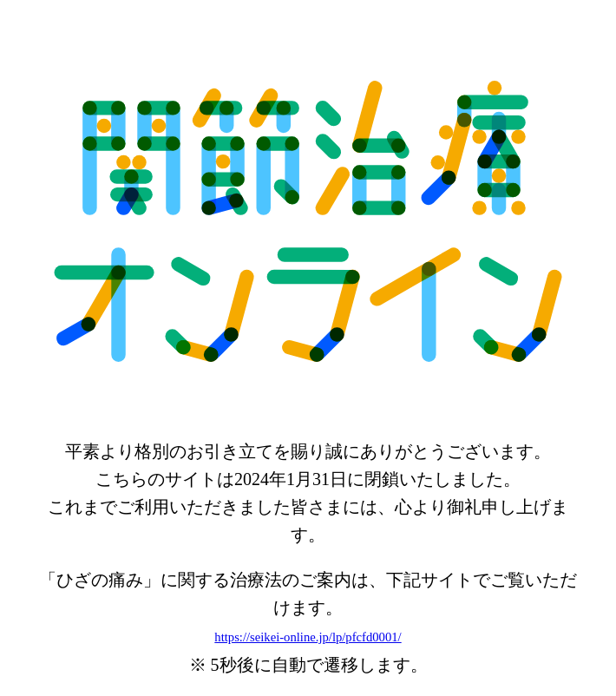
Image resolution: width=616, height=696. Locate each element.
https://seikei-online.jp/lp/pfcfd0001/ (308, 637)
